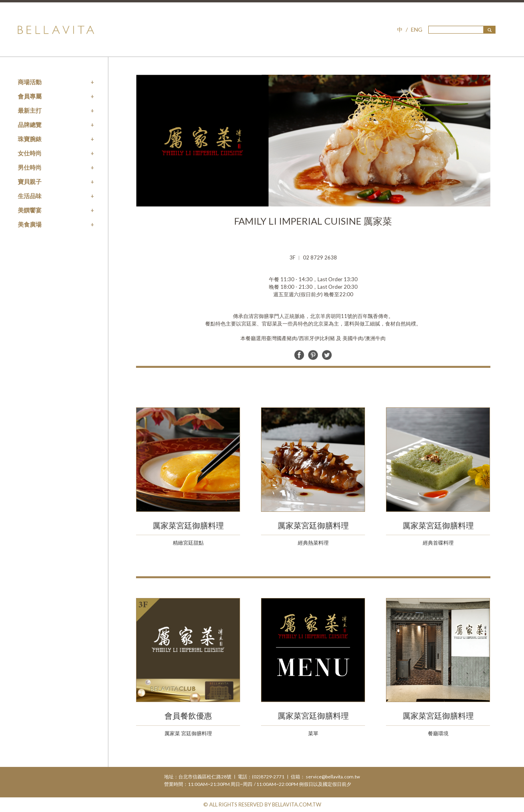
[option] (313, 141)
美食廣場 (30, 224)
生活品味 (30, 196)
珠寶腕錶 (30, 139)
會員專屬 (30, 96)
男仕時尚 (30, 167)
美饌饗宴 (30, 210)
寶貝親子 (30, 182)
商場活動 (30, 82)
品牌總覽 (30, 125)
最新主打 (30, 110)
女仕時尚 (30, 153)
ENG (417, 29)
